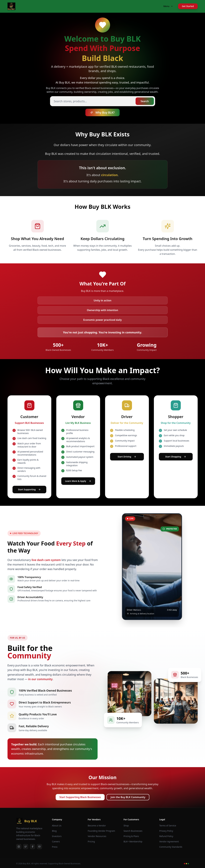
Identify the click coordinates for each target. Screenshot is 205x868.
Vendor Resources (97, 836)
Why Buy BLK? (102, 112)
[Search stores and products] (103, 101)
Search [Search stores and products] (145, 101)
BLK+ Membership (133, 841)
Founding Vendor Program (101, 831)
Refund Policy (166, 836)
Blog (54, 831)
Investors (57, 836)
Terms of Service (168, 826)
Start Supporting (29, 489)
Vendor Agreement (169, 841)
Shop (126, 826)
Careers (56, 841)
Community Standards (171, 847)
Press (55, 847)
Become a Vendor (97, 826)
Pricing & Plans (131, 836)
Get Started (188, 6)
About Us (57, 826)
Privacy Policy (166, 831)
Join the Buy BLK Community (128, 797)
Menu (168, 6)
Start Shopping (176, 457)
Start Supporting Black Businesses (80, 797)
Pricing (91, 841)
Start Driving (127, 457)
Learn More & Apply (78, 481)
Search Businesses (133, 831)
